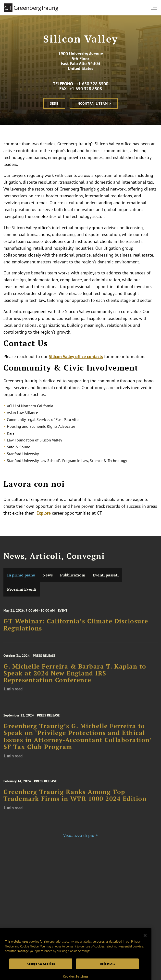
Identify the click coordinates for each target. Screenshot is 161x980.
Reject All (108, 972)
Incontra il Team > (94, 103)
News (48, 575)
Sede (54, 103)
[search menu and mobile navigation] (155, 8)
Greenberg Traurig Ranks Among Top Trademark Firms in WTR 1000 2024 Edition (75, 800)
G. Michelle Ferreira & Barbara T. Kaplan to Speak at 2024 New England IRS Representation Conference (75, 678)
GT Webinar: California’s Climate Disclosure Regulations (76, 629)
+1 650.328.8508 (86, 89)
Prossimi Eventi (22, 589)
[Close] (145, 944)
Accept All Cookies (41, 972)
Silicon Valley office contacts (76, 356)
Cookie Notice (29, 954)
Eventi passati (106, 575)
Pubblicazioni (73, 575)
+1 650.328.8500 (92, 84)
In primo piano (21, 575)
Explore (44, 513)
